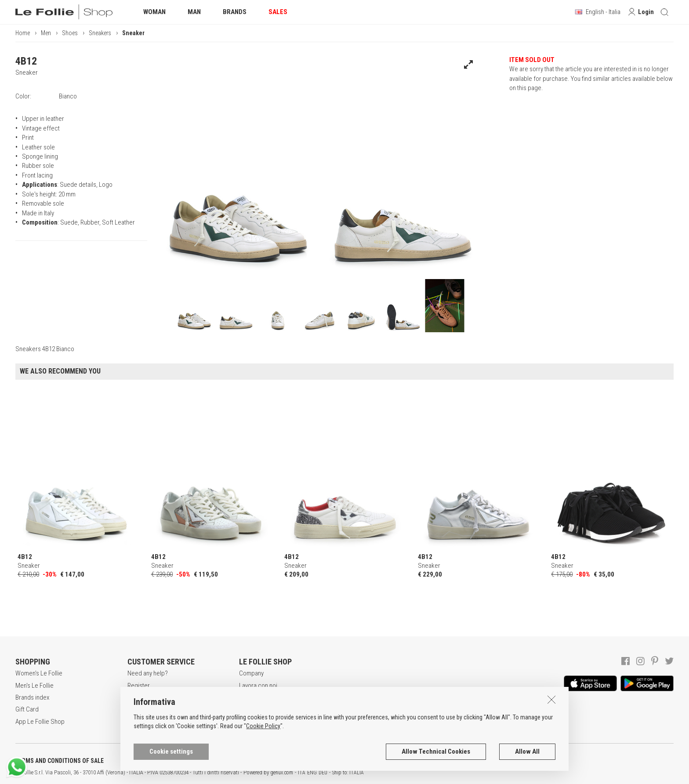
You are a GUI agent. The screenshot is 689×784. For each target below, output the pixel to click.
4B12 (26, 61)
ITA (302, 773)
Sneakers (100, 33)
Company (251, 673)
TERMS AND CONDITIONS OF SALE (60, 761)
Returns (138, 722)
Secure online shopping (159, 697)
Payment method (149, 709)
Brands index (32, 697)
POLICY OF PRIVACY (155, 761)
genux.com (282, 773)
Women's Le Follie (39, 673)
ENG (312, 773)
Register (139, 686)
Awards (249, 697)
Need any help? (148, 673)
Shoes (70, 33)
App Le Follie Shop (40, 722)
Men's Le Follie (34, 686)
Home (23, 33)
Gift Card (27, 709)
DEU (323, 773)
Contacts (251, 722)
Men (46, 33)
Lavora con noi (258, 686)
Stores (248, 709)
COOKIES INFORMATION (238, 761)
